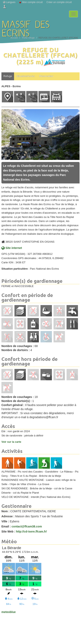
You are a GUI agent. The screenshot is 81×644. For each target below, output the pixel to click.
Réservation (46, 76)
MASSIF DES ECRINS (26, 25)
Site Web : (8, 531)
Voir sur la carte (11, 442)
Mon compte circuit (32, 2)
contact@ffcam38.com (27, 526)
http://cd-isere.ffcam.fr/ (31, 531)
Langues (11, 2)
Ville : (5, 521)
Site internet (12, 248)
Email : (6, 526)
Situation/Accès (26, 76)
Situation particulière (15, 269)
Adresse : (8, 516)
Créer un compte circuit (59, 2)
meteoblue (9, 612)
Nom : (5, 511)
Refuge (8, 76)
